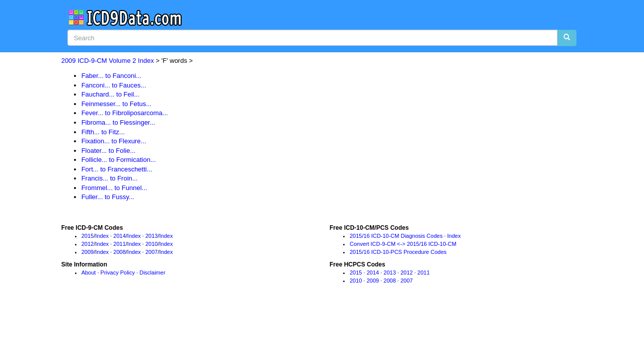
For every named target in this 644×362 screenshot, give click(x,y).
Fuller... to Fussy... (108, 197)
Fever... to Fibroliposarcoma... (125, 113)
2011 (119, 244)
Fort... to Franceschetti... (117, 169)
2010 (151, 244)
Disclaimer (152, 273)
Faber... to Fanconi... (111, 76)
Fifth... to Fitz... (103, 132)
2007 (151, 252)
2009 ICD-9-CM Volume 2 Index (108, 61)
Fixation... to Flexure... (114, 141)
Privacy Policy (118, 273)
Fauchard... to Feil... (111, 94)
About (89, 273)
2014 (119, 236)
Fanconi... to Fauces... (114, 85)
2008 (119, 252)
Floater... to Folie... (109, 151)
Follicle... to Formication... (119, 160)
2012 (88, 244)
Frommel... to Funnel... (114, 188)
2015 (88, 236)
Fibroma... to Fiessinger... (118, 122)
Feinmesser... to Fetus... (116, 104)
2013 (151, 236)
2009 (88, 252)
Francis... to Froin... (110, 178)
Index (102, 236)
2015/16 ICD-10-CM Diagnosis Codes (396, 236)
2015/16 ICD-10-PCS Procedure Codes (398, 252)
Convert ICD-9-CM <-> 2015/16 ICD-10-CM (403, 244)
